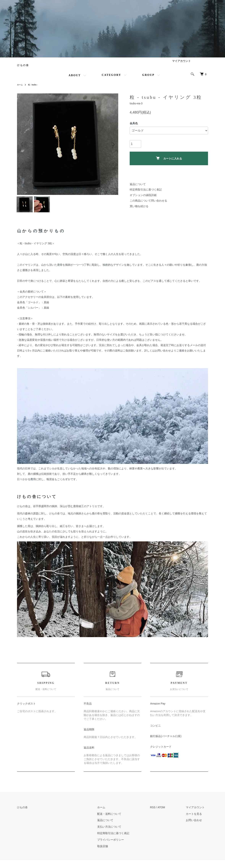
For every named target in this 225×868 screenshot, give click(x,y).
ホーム (20, 90)
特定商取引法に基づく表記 (146, 195)
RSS (160, 815)
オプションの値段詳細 (143, 200)
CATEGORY (112, 80)
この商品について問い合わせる (148, 205)
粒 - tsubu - (35, 90)
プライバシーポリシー (121, 848)
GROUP (149, 80)
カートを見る (197, 822)
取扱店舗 (113, 854)
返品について (138, 189)
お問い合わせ (197, 828)
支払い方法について (120, 834)
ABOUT (75, 80)
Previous (23, 149)
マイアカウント (181, 66)
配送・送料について (120, 822)
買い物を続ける (139, 211)
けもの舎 (30, 68)
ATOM (168, 815)
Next (112, 149)
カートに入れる (169, 163)
